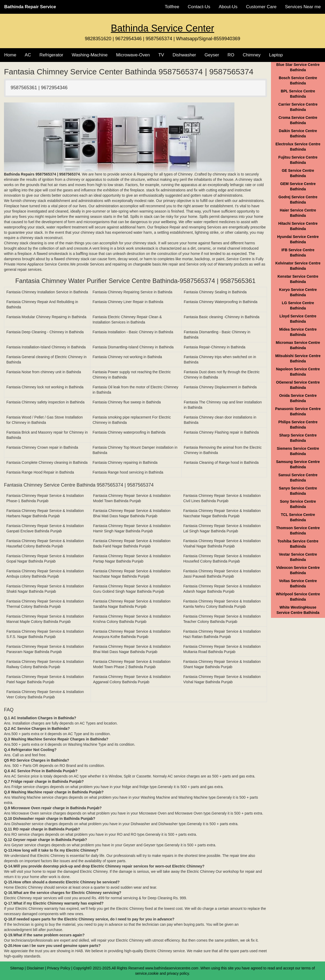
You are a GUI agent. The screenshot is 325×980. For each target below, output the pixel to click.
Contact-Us (199, 7)
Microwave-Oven (133, 55)
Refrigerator (51, 55)
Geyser (212, 55)
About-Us (228, 7)
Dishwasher (184, 55)
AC (28, 55)
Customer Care (261, 7)
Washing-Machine (90, 55)
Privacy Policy (59, 968)
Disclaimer (35, 968)
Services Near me (303, 7)
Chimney (252, 55)
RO (231, 55)
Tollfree (172, 7)
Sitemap (17, 968)
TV (161, 55)
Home (10, 55)
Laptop (276, 55)
